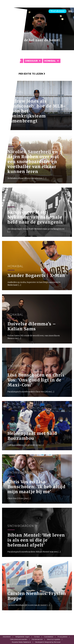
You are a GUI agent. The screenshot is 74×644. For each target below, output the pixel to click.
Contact (37, 637)
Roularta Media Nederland (21, 642)
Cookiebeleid (49, 637)
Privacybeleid (62, 637)
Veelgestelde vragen (22, 637)
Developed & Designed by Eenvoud (48, 642)
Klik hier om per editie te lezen (24, 74)
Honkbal (50, 61)
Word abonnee (57, 11)
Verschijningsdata (53, 639)
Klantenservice (37, 639)
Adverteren (7, 637)
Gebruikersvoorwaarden (19, 639)
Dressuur (31, 61)
